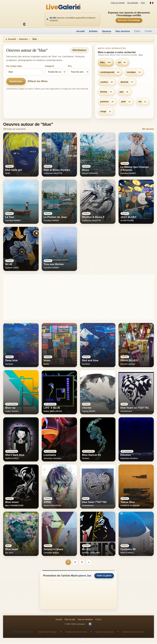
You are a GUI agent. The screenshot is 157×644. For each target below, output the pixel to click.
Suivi (143, 3)
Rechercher (16, 81)
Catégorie (50, 66)
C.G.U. (99, 620)
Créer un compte (118, 3)
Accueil (80, 31)
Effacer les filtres (38, 81)
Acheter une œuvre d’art (76, 633)
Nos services (123, 31)
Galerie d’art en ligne (47, 633)
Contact (148, 31)
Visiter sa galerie (104, 577)
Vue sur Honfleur (85, 620)
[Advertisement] (78, 297)
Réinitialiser (79, 50)
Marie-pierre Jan (81, 576)
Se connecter (133, 3)
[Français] (152, 3)
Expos (137, 31)
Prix (70, 66)
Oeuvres (107, 31)
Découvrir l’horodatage (129, 20)
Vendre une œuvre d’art (133, 633)
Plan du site (70, 620)
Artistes (93, 31)
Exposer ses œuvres (105, 633)
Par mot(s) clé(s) (14, 66)
